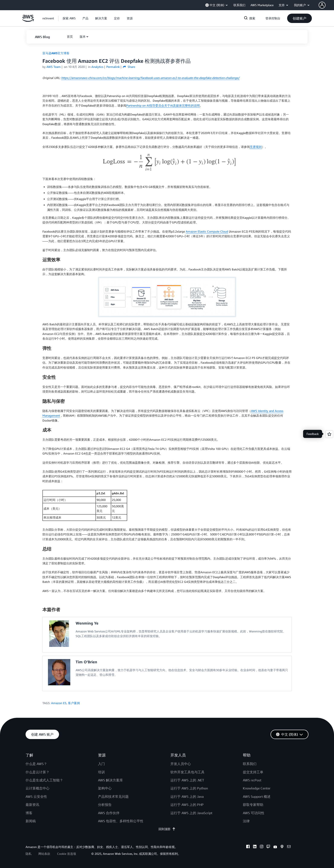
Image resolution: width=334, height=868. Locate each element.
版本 (83, 36)
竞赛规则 (256, 147)
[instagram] (262, 847)
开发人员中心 (181, 764)
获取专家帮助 (253, 805)
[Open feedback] (329, 434)
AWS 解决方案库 (110, 780)
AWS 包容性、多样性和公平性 (121, 821)
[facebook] (248, 847)
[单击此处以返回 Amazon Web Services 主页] (28, 21)
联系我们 (250, 764)
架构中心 (105, 788)
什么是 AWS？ (36, 764)
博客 (29, 813)
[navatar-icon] (322, 5)
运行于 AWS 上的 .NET (187, 780)
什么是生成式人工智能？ (44, 780)
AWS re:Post (252, 780)
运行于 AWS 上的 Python (189, 788)
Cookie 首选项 (67, 854)
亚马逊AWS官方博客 (56, 53)
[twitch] (268, 847)
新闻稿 (31, 821)
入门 (101, 764)
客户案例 (74, 703)
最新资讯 (32, 805)
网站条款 (44, 854)
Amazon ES (59, 703)
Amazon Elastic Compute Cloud (207, 231)
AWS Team (54, 67)
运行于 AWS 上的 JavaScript (191, 813)
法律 (246, 821)
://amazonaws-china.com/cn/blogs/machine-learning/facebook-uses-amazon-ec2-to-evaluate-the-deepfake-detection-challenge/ (150, 78)
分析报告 (105, 805)
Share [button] (129, 67)
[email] (289, 847)
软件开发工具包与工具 (187, 772)
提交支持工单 (253, 772)
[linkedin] (255, 847)
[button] (326, 5)
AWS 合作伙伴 (109, 813)
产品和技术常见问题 (113, 797)
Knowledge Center (257, 788)
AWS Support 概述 (257, 797)
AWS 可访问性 (254, 813)
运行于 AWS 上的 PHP (187, 805)
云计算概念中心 (37, 788)
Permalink (113, 67)
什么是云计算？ (37, 772)
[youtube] (275, 847)
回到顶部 (167, 829)
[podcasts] (282, 847)
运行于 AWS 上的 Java (187, 797)
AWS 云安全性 (36, 797)
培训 (101, 772)
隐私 (29, 854)
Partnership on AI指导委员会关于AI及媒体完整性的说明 (163, 105)
